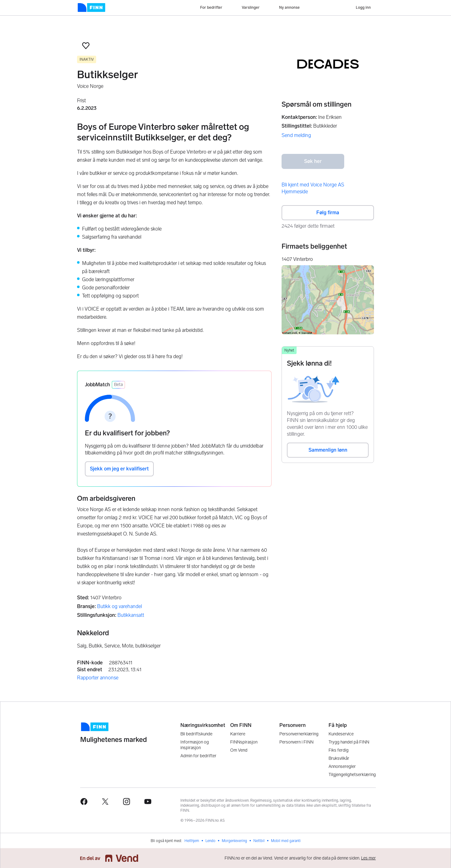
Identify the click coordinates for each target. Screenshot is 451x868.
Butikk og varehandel (119, 606)
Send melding (296, 135)
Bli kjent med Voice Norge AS (313, 185)
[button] (86, 46)
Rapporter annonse (98, 678)
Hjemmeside (295, 192)
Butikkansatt (131, 615)
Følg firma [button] (328, 213)
